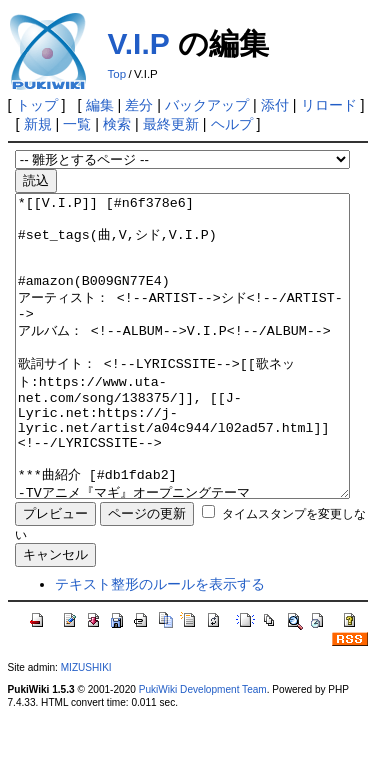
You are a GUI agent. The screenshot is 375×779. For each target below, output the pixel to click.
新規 (38, 124)
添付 (275, 105)
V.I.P (139, 43)
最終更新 (171, 124)
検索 (117, 124)
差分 (139, 105)
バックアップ (207, 105)
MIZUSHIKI (86, 727)
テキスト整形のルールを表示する (160, 644)
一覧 (77, 124)
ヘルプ (232, 124)
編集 (100, 105)
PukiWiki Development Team (203, 749)
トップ (37, 105)
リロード (329, 105)
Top (117, 74)
